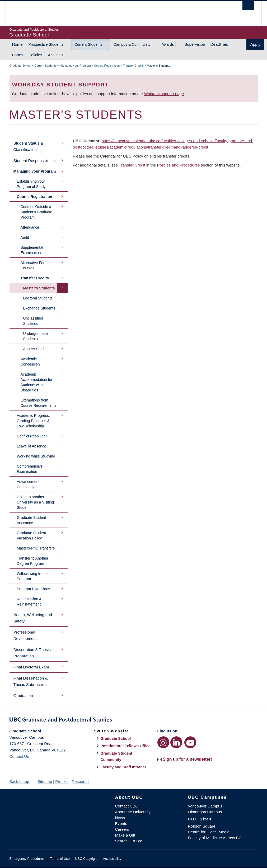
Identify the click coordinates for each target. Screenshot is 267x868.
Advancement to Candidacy (30, 484)
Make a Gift (125, 835)
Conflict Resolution (32, 436)
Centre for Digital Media (209, 832)
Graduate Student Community (116, 756)
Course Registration (107, 66)
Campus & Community (132, 44)
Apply (255, 44)
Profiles (62, 781)
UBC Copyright (86, 859)
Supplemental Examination (32, 250)
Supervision (195, 44)
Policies (35, 55)
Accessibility (112, 859)
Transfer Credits (133, 66)
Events (121, 823)
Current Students (88, 44)
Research (80, 781)
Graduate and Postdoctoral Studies (134, 721)
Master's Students (39, 288)
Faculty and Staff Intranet (123, 767)
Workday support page (164, 94)
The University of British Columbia (22, 13)
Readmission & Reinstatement (29, 602)
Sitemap (45, 781)
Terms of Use (60, 859)
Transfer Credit (132, 165)
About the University (133, 812)
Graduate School (20, 66)
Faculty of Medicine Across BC (215, 838)
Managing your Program (75, 66)
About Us (56, 55)
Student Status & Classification (28, 146)
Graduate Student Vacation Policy (32, 535)
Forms (18, 55)
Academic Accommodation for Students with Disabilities (37, 382)
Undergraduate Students (36, 336)
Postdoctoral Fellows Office (125, 746)
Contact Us (19, 756)
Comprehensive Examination (30, 469)
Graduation (23, 696)
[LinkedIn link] (176, 742)
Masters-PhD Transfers (36, 548)
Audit (25, 237)
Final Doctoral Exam (31, 667)
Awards (168, 44)
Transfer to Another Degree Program (33, 561)
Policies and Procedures (179, 165)
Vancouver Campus (205, 806)
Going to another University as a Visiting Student (36, 502)
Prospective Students (46, 44)
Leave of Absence (32, 446)
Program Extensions (34, 589)
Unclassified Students (33, 321)
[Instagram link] (163, 742)
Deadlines (219, 44)
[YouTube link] (190, 742)
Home (17, 44)
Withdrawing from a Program (33, 576)
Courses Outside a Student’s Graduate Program (36, 212)
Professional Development (25, 635)
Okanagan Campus (205, 812)
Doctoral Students (38, 298)
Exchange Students (39, 308)
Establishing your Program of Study (31, 184)
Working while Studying (36, 456)
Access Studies (36, 349)
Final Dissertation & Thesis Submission (31, 681)
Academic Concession (30, 362)
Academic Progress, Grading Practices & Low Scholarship (33, 421)
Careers (122, 829)
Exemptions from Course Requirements (39, 403)
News (120, 818)
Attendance (30, 227)
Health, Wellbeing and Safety (33, 618)
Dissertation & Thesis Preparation (32, 653)
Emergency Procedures (27, 859)
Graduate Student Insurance (32, 520)
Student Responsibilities (35, 161)
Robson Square (202, 826)
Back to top (22, 781)
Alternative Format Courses (36, 265)
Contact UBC (127, 806)
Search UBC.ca (129, 841)
